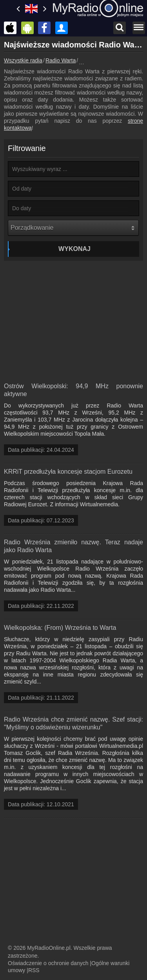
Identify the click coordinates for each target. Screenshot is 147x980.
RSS (34, 970)
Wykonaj (74, 249)
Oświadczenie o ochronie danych (48, 963)
